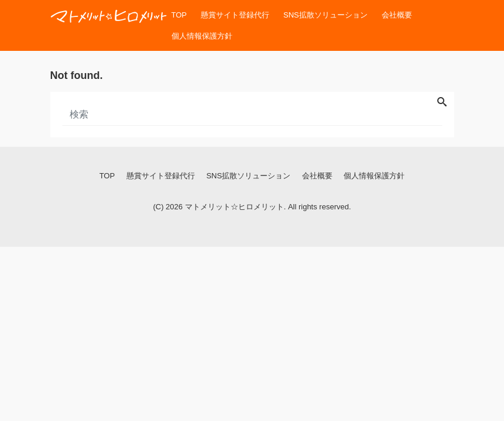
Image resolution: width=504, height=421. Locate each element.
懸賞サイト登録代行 (235, 15)
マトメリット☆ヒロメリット (234, 207)
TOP (179, 15)
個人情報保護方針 (202, 36)
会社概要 (397, 15)
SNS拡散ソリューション (325, 15)
